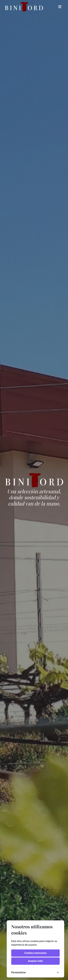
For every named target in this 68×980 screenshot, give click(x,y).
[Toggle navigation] (60, 7)
